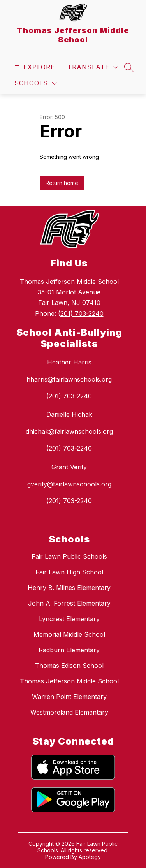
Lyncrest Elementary (69, 619)
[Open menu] (34, 67)
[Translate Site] (93, 67)
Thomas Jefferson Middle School (69, 681)
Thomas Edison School (69, 666)
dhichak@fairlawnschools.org (69, 431)
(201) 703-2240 (81, 313)
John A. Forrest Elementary (69, 603)
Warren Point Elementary (69, 697)
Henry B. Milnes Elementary (69, 588)
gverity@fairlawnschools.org (69, 484)
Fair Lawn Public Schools (69, 556)
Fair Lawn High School (69, 572)
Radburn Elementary (69, 650)
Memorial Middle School (69, 634)
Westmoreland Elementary (69, 712)
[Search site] (129, 67)
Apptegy (90, 857)
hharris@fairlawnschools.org (69, 379)
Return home (62, 183)
